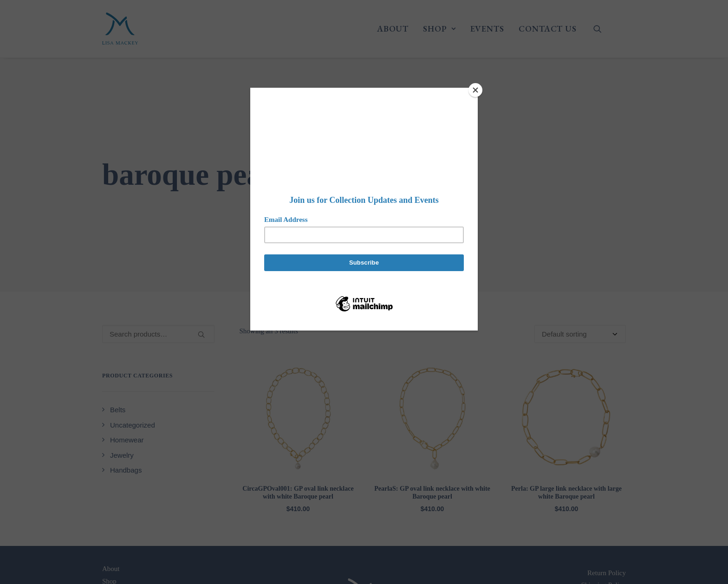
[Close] (475, 90)
